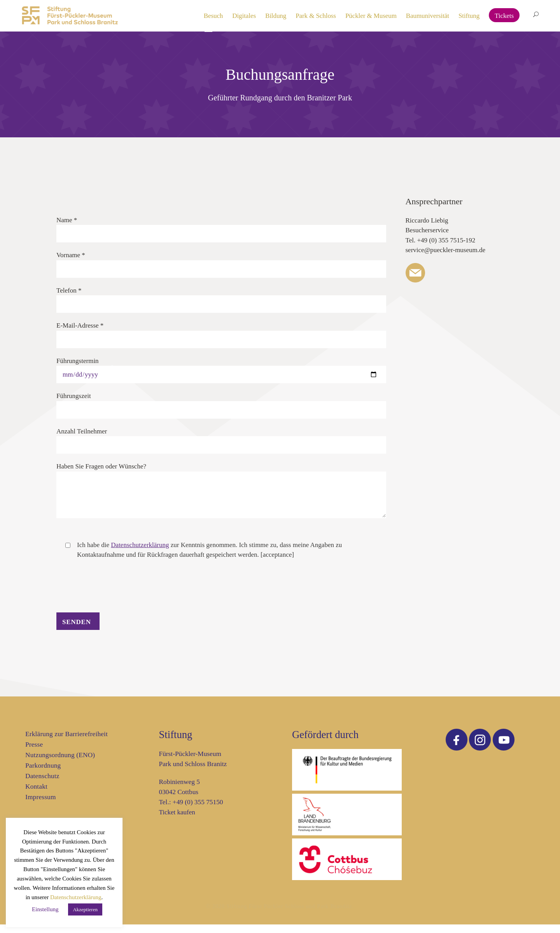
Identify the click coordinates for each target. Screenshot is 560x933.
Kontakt (36, 795)
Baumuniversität (428, 16)
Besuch (213, 16)
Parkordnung (43, 774)
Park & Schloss (316, 16)
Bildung (276, 16)
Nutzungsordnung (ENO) (60, 764)
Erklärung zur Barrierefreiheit (66, 743)
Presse (34, 753)
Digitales (244, 16)
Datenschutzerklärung (76, 897)
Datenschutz (42, 785)
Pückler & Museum (371, 16)
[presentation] (115, 605)
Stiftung (469, 16)
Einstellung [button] (45, 909)
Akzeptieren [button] (85, 909)
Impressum (41, 806)
